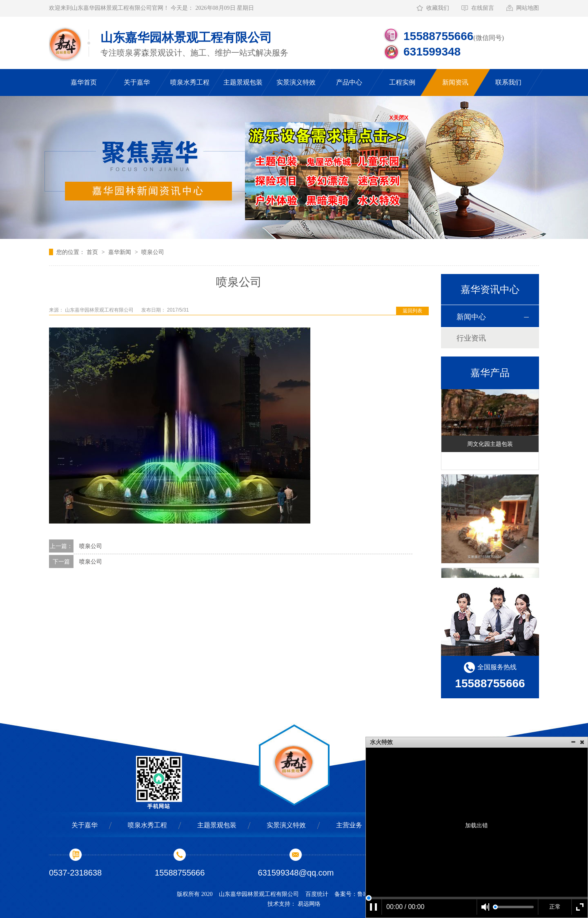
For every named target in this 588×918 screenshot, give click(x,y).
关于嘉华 (137, 82)
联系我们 (508, 82)
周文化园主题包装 (490, 445)
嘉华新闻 (120, 252)
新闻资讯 (455, 82)
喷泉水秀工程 (190, 82)
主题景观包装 (243, 82)
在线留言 (483, 8)
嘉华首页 (84, 82)
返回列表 (412, 311)
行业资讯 (471, 338)
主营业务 (349, 825)
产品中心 (349, 82)
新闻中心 (471, 317)
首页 (93, 252)
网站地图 (528, 8)
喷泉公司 (153, 252)
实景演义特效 (296, 82)
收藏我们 (438, 8)
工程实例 (402, 82)
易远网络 (309, 904)
